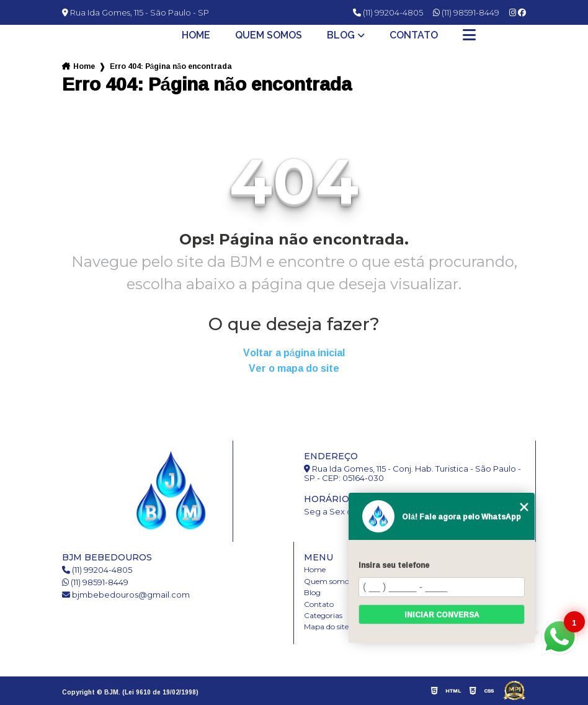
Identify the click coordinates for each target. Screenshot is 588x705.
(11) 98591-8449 (466, 12)
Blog (341, 35)
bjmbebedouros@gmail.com (126, 595)
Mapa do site (326, 627)
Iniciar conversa (442, 615)
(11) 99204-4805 (388, 12)
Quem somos (269, 35)
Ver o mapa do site (294, 368)
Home (196, 35)
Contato (414, 35)
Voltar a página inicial (294, 353)
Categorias (323, 616)
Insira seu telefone (394, 565)
